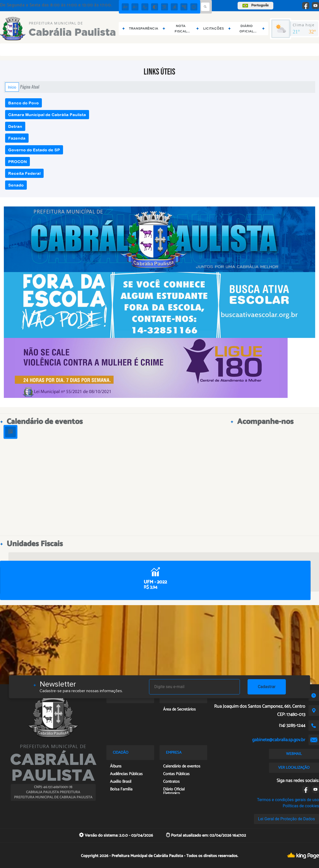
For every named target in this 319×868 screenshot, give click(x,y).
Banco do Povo (23, 103)
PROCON (17, 162)
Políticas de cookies (301, 806)
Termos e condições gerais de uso (288, 800)
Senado (16, 185)
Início (12, 87)
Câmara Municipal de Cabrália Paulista (47, 115)
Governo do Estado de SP (34, 150)
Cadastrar (267, 687)
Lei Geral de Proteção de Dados (286, 819)
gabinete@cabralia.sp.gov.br (279, 740)
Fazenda (17, 138)
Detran (15, 126)
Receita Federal (24, 173)
